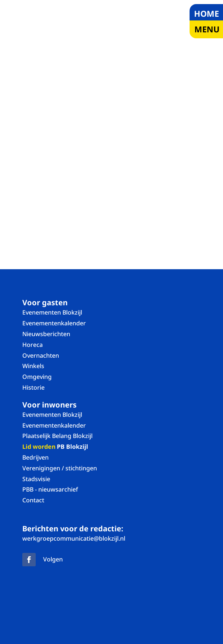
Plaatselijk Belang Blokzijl (57, 436)
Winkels (33, 366)
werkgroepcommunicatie (74, 538)
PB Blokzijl (55, 447)
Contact (33, 500)
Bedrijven (35, 457)
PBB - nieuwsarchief (50, 489)
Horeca (33, 345)
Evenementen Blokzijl (52, 312)
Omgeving (37, 377)
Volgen (53, 559)
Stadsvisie (36, 479)
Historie (33, 387)
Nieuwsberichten (46, 334)
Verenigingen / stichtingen (60, 468)
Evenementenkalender (54, 323)
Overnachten (41, 355)
